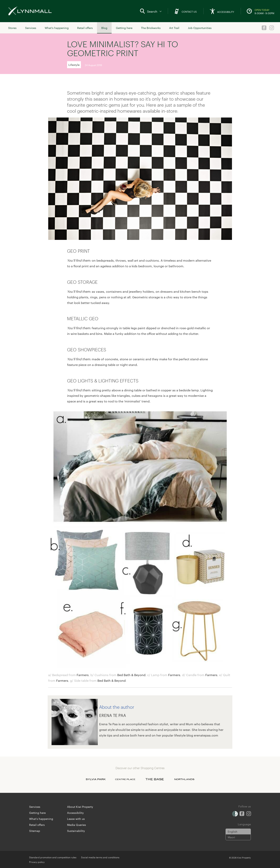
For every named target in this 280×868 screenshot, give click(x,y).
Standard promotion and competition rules (53, 857)
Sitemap (35, 831)
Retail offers (85, 28)
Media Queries (77, 825)
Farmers (83, 675)
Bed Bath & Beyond (131, 675)
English (233, 831)
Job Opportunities (200, 28)
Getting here (124, 28)
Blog (104, 28)
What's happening (57, 28)
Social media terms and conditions (100, 857)
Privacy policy (37, 862)
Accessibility (75, 813)
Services (31, 28)
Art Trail (174, 28)
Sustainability (76, 831)
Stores (12, 28)
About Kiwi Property (80, 807)
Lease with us (76, 819)
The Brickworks (151, 28)
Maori (231, 837)
